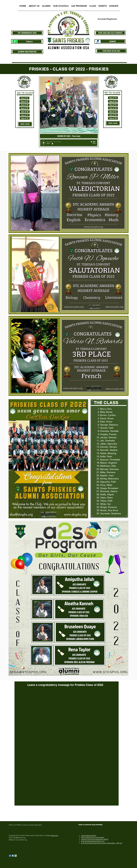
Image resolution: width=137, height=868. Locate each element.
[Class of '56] (113, 108)
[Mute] (92, 142)
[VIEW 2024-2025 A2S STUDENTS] (110, 33)
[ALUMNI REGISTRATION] (27, 52)
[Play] (44, 143)
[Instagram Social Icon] (16, 856)
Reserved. (55, 835)
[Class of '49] (24, 108)
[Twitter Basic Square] (13, 856)
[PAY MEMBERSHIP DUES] (27, 33)
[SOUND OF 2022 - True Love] (69, 136)
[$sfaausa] (29, 41)
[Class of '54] (113, 101)
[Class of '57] (113, 112)
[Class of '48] (24, 105)
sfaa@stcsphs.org (19, 838)
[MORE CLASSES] (25, 124)
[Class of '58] (113, 115)
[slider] (95, 142)
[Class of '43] (24, 98)
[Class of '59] (113, 118)
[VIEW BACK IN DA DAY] (111, 51)
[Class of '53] (113, 98)
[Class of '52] (25, 118)
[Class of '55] (113, 105)
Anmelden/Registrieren (107, 19)
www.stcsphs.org (21, 840)
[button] (34, 7)
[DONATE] (113, 41)
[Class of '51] (25, 115)
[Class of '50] (25, 112)
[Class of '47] (24, 101)
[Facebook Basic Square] (10, 856)
